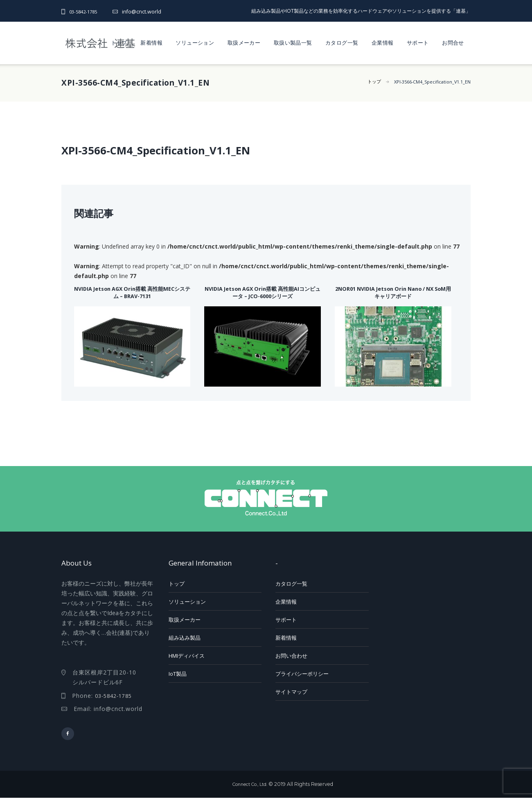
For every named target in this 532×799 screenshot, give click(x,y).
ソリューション (195, 43)
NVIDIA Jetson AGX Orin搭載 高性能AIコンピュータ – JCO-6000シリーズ (263, 292)
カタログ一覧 (342, 43)
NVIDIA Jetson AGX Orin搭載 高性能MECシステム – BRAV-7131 (132, 292)
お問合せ (453, 43)
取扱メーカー (244, 43)
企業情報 (383, 43)
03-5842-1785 (85, 12)
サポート (418, 43)
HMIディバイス (187, 656)
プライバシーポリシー (302, 674)
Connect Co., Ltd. (250, 785)
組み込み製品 (185, 638)
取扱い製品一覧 (293, 43)
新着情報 (151, 43)
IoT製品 (178, 674)
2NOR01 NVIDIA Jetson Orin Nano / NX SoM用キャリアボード (393, 292)
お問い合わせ (291, 656)
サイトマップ (291, 692)
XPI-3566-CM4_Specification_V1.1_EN (428, 82)
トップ (119, 43)
